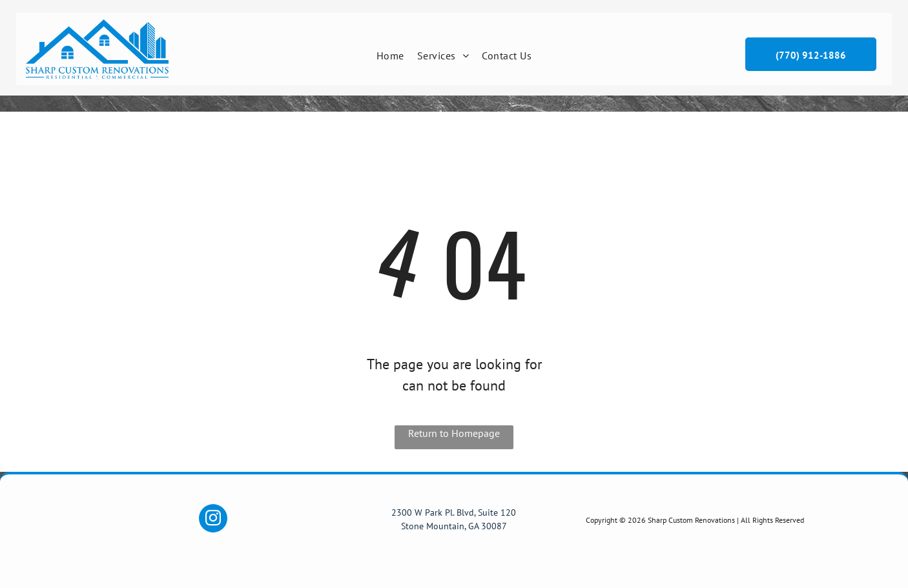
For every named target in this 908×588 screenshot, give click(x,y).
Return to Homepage (454, 433)
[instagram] (213, 520)
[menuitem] (390, 56)
